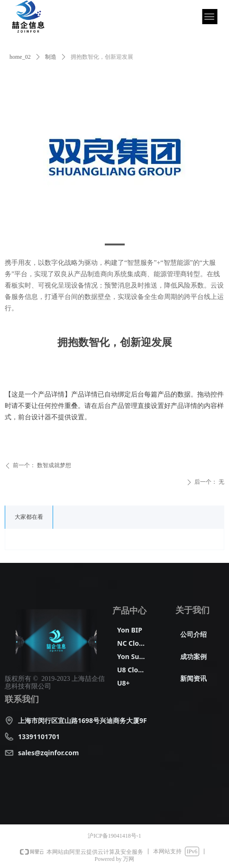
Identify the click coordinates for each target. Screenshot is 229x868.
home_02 (20, 57)
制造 (51, 57)
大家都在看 (29, 517)
